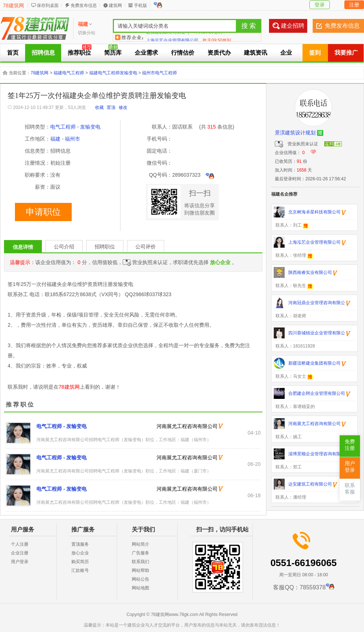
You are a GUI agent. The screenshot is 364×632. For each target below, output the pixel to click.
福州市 (72, 139)
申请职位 (43, 212)
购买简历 (80, 562)
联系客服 (350, 489)
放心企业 (80, 553)
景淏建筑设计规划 (295, 133)
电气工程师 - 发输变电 (62, 426)
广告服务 (141, 553)
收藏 (99, 107)
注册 (354, 5)
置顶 (111, 107)
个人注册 (20, 544)
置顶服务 (80, 544)
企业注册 (20, 553)
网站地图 (141, 588)
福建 (55, 139)
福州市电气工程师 (159, 73)
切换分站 (87, 33)
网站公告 (141, 579)
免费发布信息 (84, 5)
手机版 (141, 5)
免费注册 (350, 445)
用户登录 (20, 562)
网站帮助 (141, 570)
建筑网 (115, 5)
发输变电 (90, 127)
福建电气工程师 (69, 73)
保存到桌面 (48, 5)
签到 (315, 53)
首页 (13, 53)
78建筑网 (13, 5)
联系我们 (141, 562)
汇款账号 (80, 570)
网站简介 (141, 544)
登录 (320, 5)
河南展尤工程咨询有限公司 (187, 426)
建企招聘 (293, 26)
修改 (123, 107)
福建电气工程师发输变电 (113, 73)
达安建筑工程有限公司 (168, 37)
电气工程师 (63, 127)
